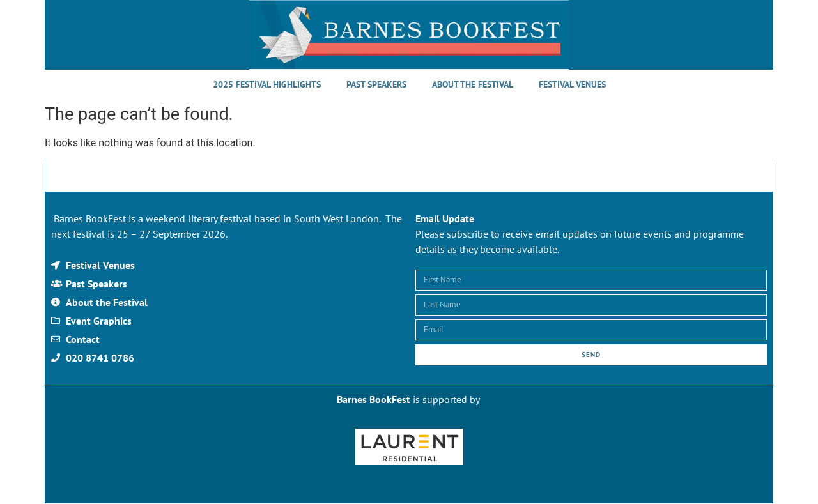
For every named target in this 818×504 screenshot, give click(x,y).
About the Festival (473, 84)
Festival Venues (572, 84)
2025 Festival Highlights (267, 84)
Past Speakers (376, 84)
